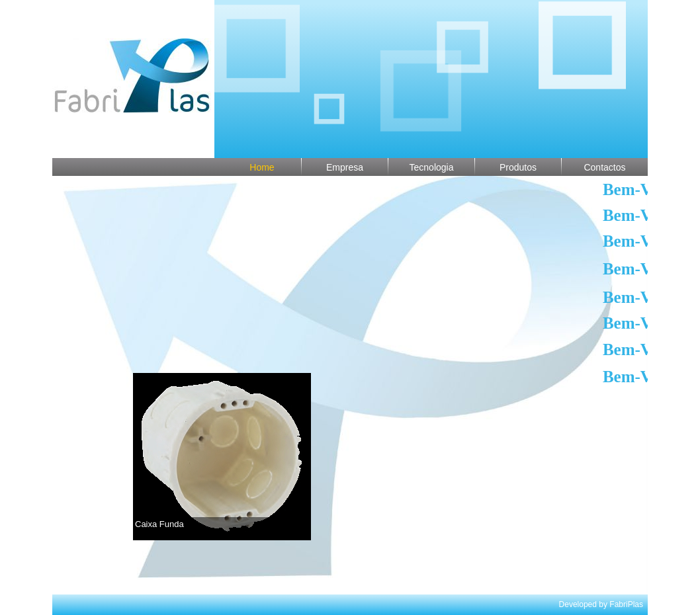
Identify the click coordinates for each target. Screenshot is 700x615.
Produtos (518, 167)
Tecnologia (432, 167)
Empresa (345, 167)
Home (262, 167)
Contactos (604, 167)
